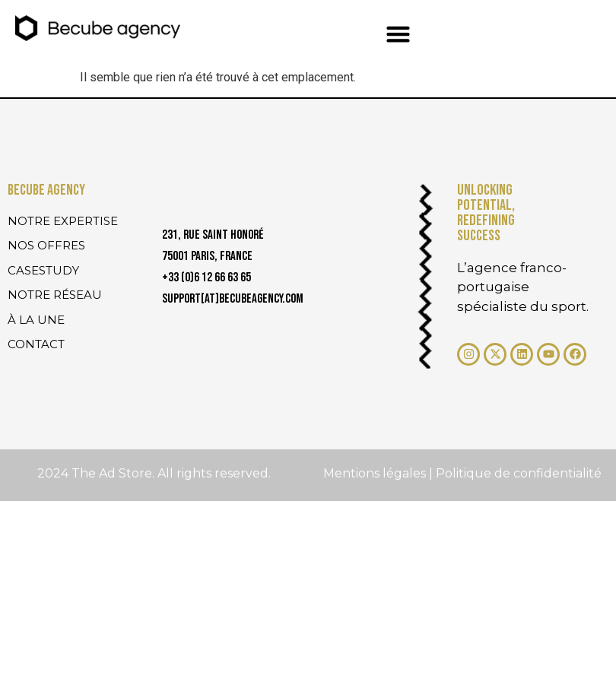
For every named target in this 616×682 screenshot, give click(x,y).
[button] (398, 34)
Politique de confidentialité (519, 473)
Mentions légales (376, 473)
